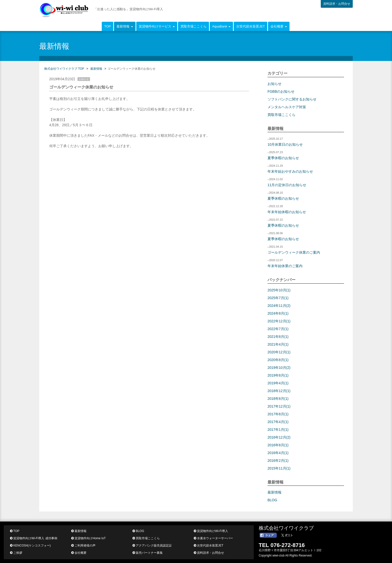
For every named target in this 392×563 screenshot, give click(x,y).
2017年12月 (279, 406)
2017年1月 (278, 430)
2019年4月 (278, 383)
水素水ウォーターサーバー (213, 538)
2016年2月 (278, 461)
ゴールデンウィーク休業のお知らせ (81, 87)
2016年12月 (279, 437)
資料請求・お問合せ (337, 4)
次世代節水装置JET (250, 26)
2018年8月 (278, 399)
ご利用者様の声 (83, 546)
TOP (108, 26)
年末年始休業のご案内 (285, 266)
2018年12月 (279, 391)
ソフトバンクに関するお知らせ (292, 99)
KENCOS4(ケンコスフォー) (30, 546)
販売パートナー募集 (148, 553)
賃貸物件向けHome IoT (88, 538)
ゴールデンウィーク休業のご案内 (294, 252)
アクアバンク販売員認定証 (152, 546)
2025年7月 (278, 298)
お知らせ (274, 84)
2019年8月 (278, 375)
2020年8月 (278, 360)
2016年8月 (278, 445)
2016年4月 (278, 453)
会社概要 (79, 553)
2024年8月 (278, 313)
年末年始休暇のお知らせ (287, 212)
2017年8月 (278, 414)
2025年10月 (279, 290)
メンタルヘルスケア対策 (287, 107)
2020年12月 (279, 352)
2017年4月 (278, 422)
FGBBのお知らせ (281, 91)
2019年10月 (279, 368)
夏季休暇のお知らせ (283, 158)
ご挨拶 (16, 553)
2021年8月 (278, 337)
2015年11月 (279, 468)
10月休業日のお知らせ (285, 144)
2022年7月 (278, 329)
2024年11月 (279, 306)
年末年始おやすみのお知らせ (290, 171)
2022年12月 (279, 321)
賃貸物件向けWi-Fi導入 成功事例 (34, 538)
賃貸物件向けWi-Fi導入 (211, 531)
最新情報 (274, 492)
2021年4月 (278, 344)
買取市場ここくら (193, 26)
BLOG (272, 500)
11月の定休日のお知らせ (287, 185)
